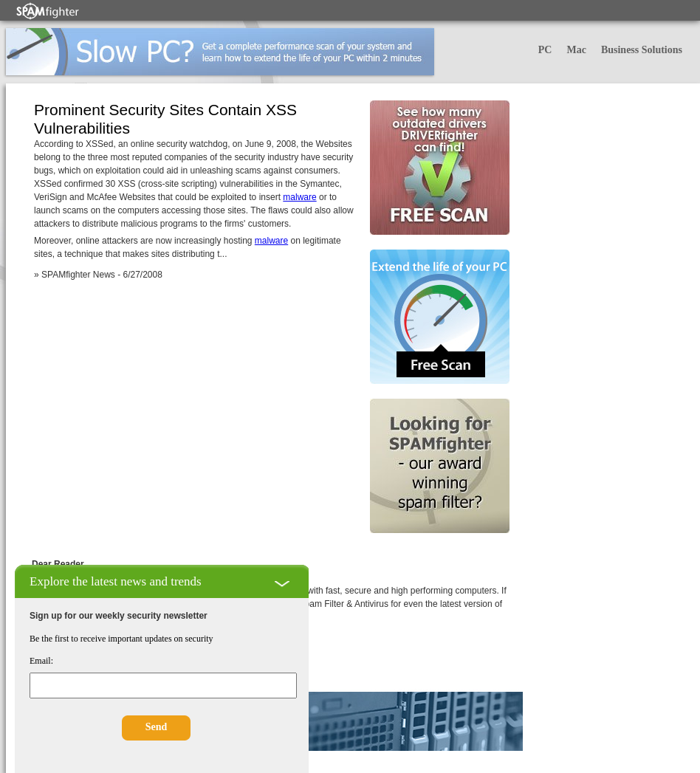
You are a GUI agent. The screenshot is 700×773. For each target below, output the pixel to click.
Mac (576, 50)
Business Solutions (642, 50)
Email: (41, 661)
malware (299, 197)
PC (545, 50)
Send (157, 727)
